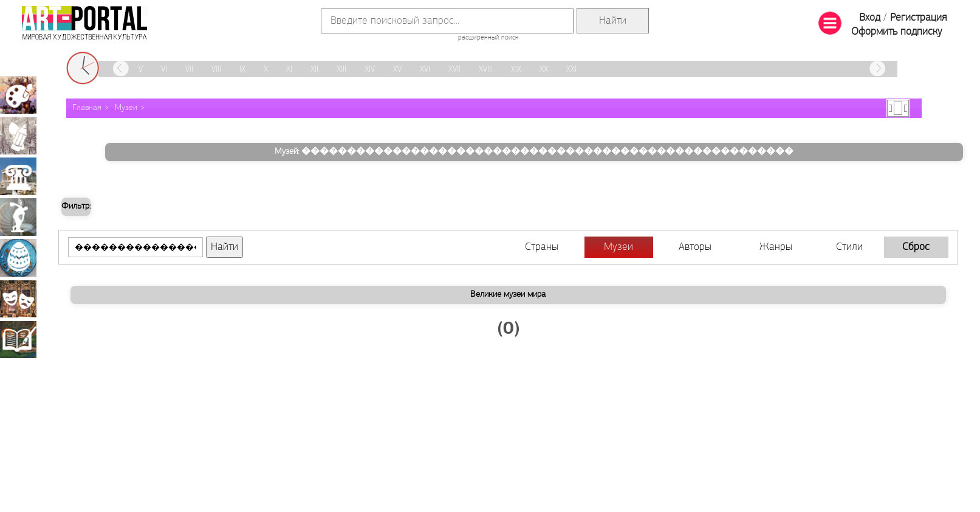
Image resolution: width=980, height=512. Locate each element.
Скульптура (18, 217)
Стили (849, 247)
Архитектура (18, 176)
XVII (454, 70)
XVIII (486, 70)
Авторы (695, 247)
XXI (571, 70)
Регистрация (918, 18)
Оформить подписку (897, 32)
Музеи (126, 108)
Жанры (776, 247)
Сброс (916, 247)
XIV (370, 70)
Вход (870, 18)
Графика (18, 136)
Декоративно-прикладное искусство (18, 258)
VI (164, 70)
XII (314, 70)
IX (242, 70)
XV (397, 70)
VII (189, 70)
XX (544, 70)
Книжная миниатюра (18, 339)
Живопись (18, 95)
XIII (341, 70)
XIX (516, 70)
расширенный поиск (488, 38)
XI (289, 70)
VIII (216, 70)
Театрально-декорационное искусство (18, 299)
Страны (542, 247)
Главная (87, 108)
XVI (425, 70)
